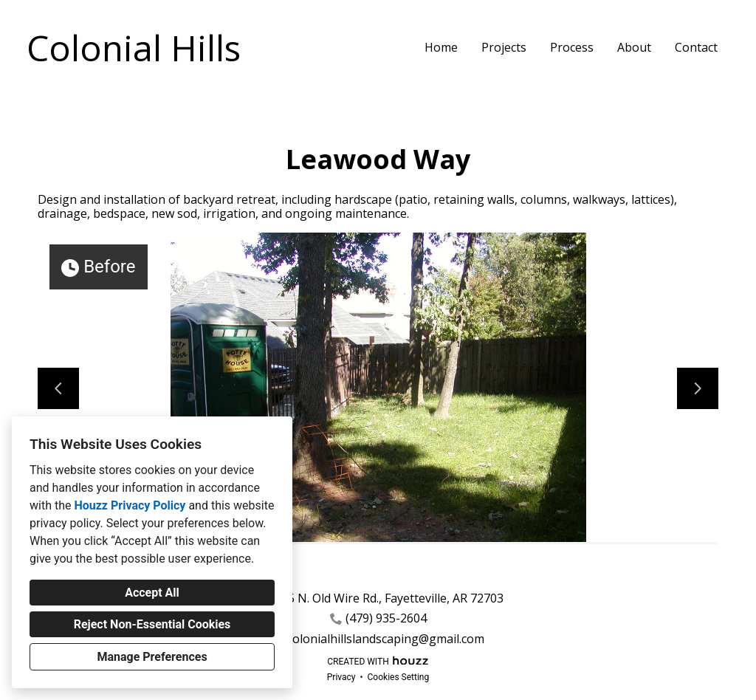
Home (441, 47)
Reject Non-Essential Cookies (152, 624)
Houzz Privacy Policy (130, 505)
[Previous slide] (58, 388)
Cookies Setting (399, 677)
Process (572, 47)
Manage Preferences (152, 657)
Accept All (152, 593)
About (634, 47)
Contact (696, 47)
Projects (504, 47)
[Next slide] (698, 388)
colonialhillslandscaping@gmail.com (386, 639)
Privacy (341, 677)
